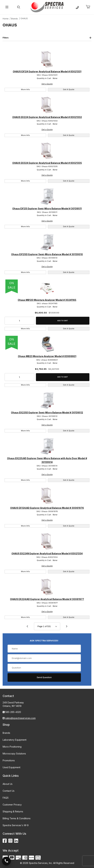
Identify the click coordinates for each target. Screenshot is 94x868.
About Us (8, 784)
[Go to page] (47, 626)
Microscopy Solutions (14, 754)
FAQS (6, 798)
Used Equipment (11, 767)
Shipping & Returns (13, 811)
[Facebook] (5, 841)
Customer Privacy (12, 805)
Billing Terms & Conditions (17, 818)
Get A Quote (69, 89)
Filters (47, 38)
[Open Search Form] (19, 7)
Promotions (9, 760)
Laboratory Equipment (15, 740)
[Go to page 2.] (67, 626)
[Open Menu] (7, 7)
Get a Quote (47, 84)
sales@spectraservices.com (20, 718)
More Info (25, 89)
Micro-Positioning (12, 747)
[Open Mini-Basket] (89, 7)
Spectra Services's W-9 (16, 825)
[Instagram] (10, 841)
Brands (6, 733)
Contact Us (9, 791)
